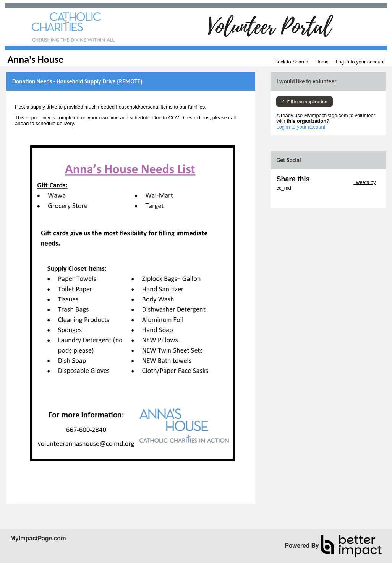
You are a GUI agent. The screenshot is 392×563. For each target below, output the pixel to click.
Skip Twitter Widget (331, 182)
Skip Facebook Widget (301, 199)
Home (322, 62)
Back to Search (291, 62)
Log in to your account (360, 62)
